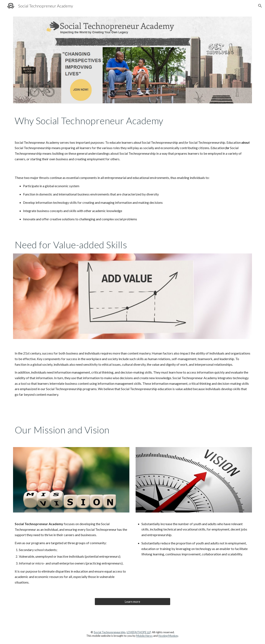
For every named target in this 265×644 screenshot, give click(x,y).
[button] (260, 6)
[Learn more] (132, 602)
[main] (132, 121)
